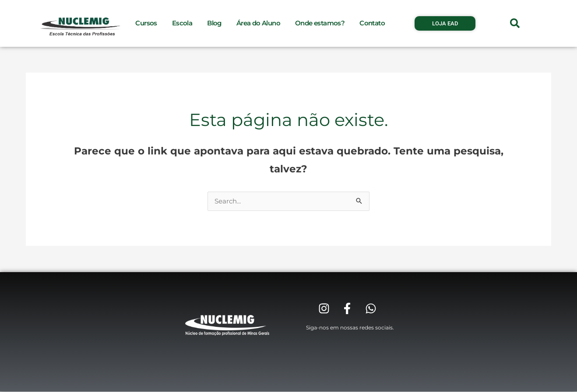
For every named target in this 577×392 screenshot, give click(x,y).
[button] (515, 23)
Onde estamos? (320, 23)
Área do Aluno (258, 23)
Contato (372, 23)
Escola (182, 23)
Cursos (146, 23)
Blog (214, 23)
